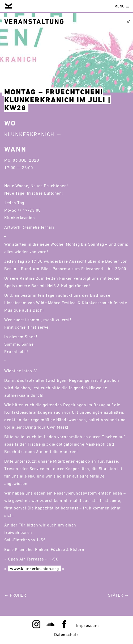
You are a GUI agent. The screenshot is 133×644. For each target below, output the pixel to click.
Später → (118, 595)
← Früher (15, 595)
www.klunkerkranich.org (34, 568)
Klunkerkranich (29, 134)
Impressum (88, 625)
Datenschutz (66, 634)
